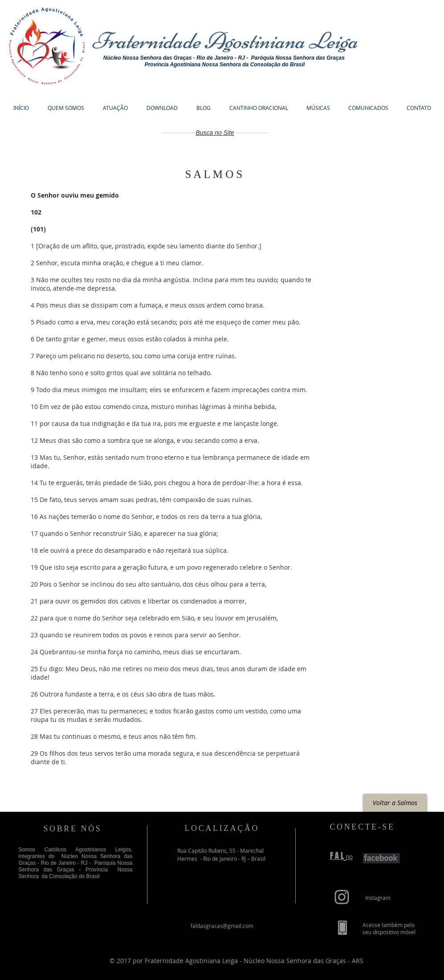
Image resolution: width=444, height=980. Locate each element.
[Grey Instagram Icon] (342, 897)
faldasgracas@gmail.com (222, 926)
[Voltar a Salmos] (395, 803)
